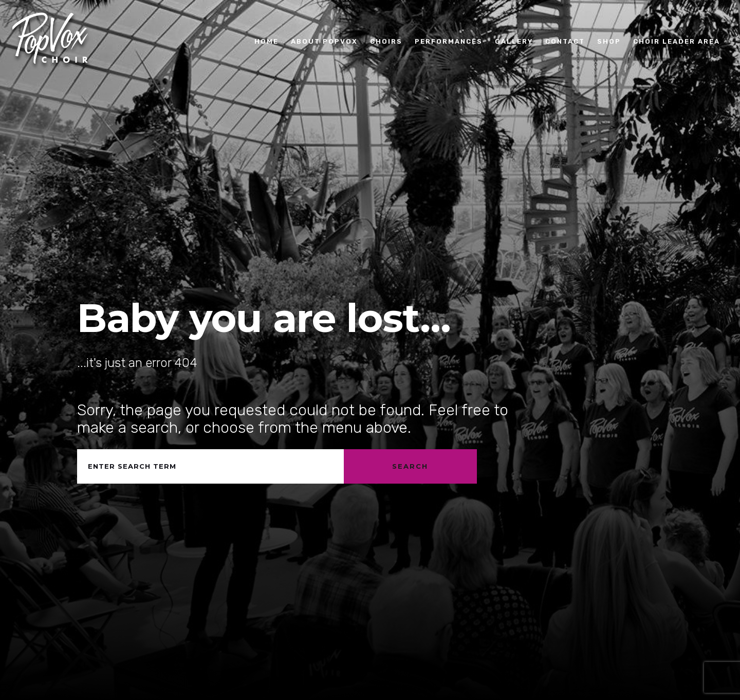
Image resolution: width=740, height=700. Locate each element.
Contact (565, 41)
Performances (449, 41)
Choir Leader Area (677, 41)
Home (266, 41)
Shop (609, 41)
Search (410, 466)
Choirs (386, 41)
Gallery (514, 41)
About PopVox (324, 41)
